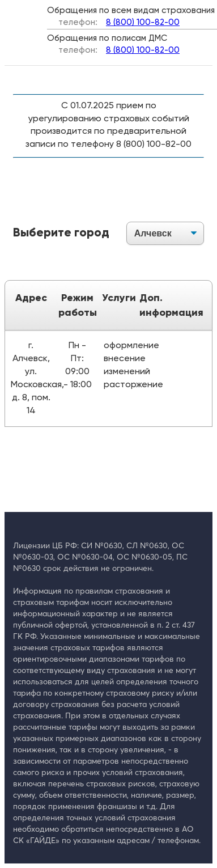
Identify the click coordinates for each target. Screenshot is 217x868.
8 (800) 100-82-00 (143, 22)
